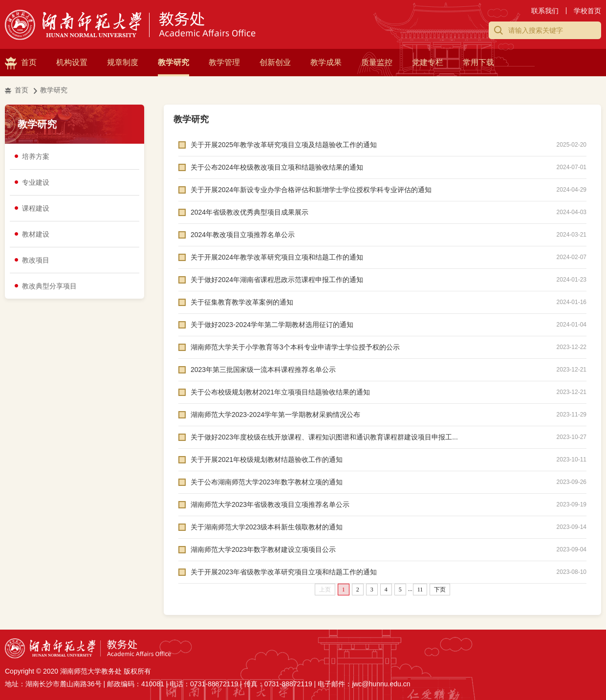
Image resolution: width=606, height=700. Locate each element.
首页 (29, 62)
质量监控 (377, 62)
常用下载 (478, 62)
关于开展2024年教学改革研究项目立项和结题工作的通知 (277, 257)
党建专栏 (428, 62)
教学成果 (326, 62)
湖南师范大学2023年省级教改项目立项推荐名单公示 (270, 504)
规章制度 (123, 62)
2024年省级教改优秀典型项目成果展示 (249, 212)
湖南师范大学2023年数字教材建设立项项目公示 (263, 549)
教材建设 (36, 234)
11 (420, 590)
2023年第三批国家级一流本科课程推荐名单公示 (263, 370)
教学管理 (224, 62)
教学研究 (173, 62)
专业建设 (36, 182)
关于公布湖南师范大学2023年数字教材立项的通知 (267, 482)
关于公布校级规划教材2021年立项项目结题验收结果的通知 (280, 392)
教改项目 (36, 260)
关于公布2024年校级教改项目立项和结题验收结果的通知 (277, 167)
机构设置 (72, 62)
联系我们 (545, 11)
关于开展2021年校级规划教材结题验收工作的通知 (267, 459)
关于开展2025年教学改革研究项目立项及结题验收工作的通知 (284, 145)
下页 (440, 590)
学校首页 (587, 11)
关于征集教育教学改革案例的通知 (242, 302)
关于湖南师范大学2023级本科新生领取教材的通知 (267, 527)
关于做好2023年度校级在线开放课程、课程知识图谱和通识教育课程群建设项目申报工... (324, 437)
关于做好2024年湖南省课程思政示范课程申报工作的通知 (277, 280)
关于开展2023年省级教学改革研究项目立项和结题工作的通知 (284, 572)
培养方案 (36, 156)
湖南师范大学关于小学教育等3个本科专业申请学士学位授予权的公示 (295, 347)
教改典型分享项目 (49, 286)
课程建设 (36, 208)
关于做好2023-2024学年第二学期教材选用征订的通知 (272, 325)
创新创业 (275, 62)
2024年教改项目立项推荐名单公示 (243, 235)
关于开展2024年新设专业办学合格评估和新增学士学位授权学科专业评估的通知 (311, 190)
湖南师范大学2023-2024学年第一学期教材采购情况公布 (275, 415)
